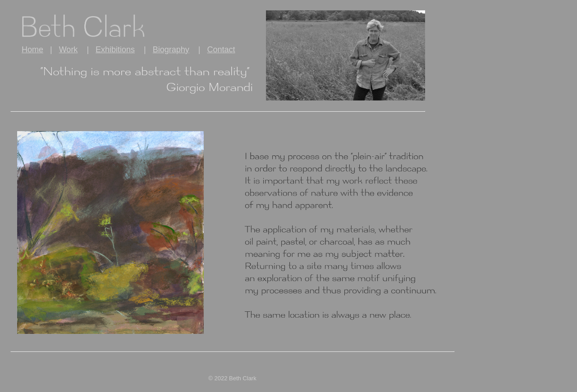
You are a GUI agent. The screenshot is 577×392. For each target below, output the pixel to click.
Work (69, 50)
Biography (171, 50)
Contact (221, 50)
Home (32, 50)
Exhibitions (115, 50)
